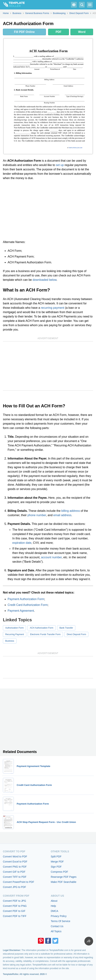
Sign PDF (56, 867)
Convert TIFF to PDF (15, 877)
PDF (58, 32)
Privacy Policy (59, 916)
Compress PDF (60, 872)
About (54, 901)
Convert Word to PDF (15, 857)
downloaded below (45, 280)
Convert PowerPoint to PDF (19, 882)
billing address (71, 511)
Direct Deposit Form (76, 634)
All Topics (56, 931)
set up (60, 165)
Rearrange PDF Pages (64, 877)
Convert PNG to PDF (15, 867)
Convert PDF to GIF (14, 911)
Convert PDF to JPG (15, 901)
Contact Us (57, 926)
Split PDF (56, 857)
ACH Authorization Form (41, 628)
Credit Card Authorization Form (28, 605)
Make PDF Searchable (64, 882)
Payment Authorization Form (26, 599)
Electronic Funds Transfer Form (45, 634)
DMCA (55, 911)
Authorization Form (14, 628)
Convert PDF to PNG (15, 906)
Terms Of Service (61, 921)
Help (53, 906)
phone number (37, 515)
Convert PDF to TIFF (15, 916)
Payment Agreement (21, 611)
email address (62, 515)
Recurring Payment (15, 634)
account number (51, 557)
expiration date (22, 543)
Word (82, 32)
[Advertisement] (48, 210)
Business (10, 641)
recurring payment (53, 308)
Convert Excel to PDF (15, 862)
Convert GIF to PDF (14, 872)
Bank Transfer (66, 628)
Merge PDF (57, 862)
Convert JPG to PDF (15, 887)
